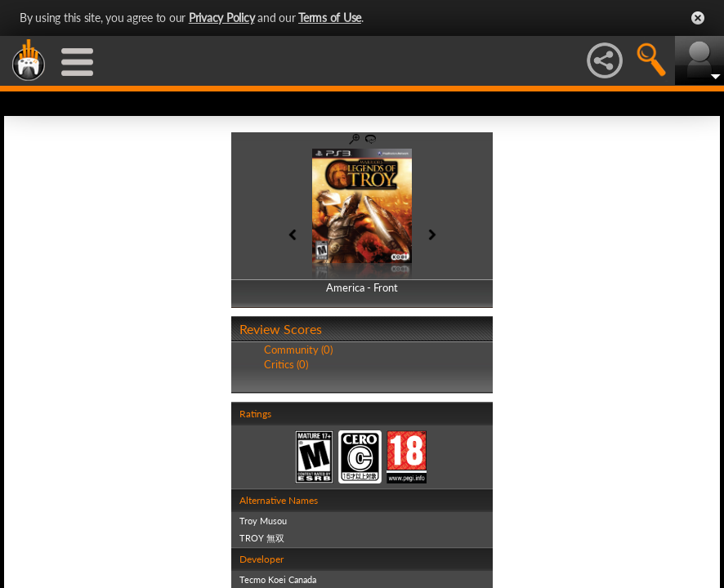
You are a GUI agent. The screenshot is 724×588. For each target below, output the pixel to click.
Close (698, 18)
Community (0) (298, 350)
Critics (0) (286, 364)
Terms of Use (330, 18)
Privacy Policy (222, 18)
